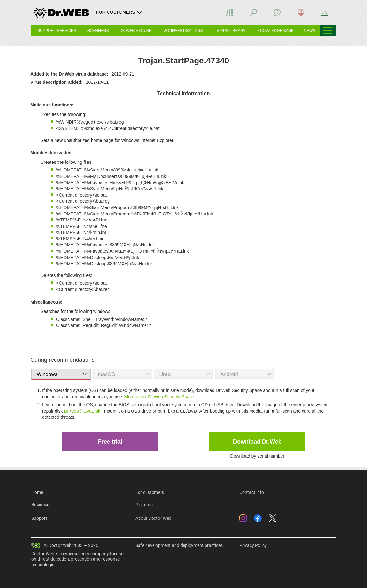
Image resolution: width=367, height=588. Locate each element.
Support (39, 518)
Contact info (252, 492)
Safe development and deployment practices (179, 545)
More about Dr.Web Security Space (159, 397)
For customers (150, 492)
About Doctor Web (153, 518)
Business (40, 505)
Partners (144, 505)
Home (37, 492)
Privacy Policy (253, 545)
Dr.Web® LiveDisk (82, 411)
